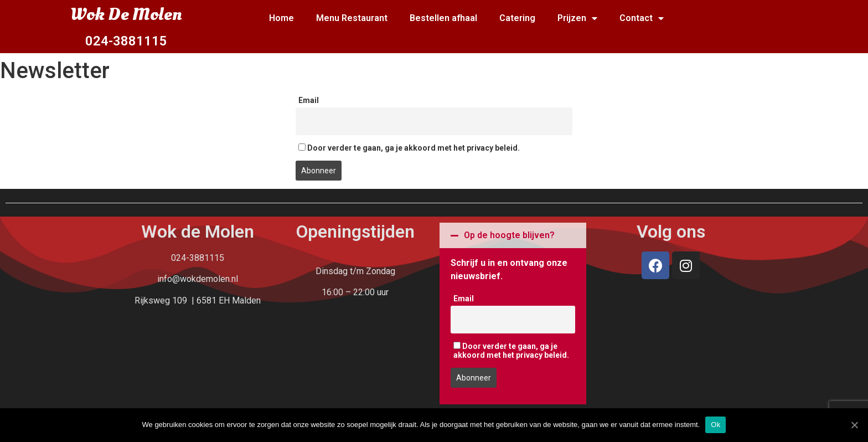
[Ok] (854, 425)
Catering (517, 18)
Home (281, 18)
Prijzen (577, 19)
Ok (715, 425)
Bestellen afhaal (443, 18)
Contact (642, 19)
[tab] (513, 235)
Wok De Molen (126, 14)
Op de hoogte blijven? (509, 235)
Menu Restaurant (352, 18)
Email (309, 100)
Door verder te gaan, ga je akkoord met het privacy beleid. (409, 148)
